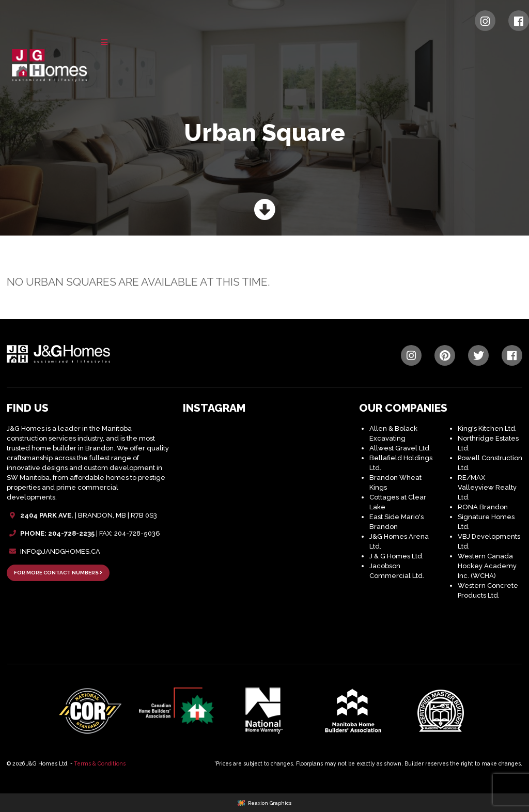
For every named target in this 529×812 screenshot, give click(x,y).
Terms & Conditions (100, 763)
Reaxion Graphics (270, 803)
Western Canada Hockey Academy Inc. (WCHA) (487, 566)
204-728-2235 (71, 533)
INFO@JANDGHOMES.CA (60, 551)
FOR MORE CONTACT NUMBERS (58, 573)
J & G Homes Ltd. (396, 556)
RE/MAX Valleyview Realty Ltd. (487, 487)
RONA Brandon (483, 507)
